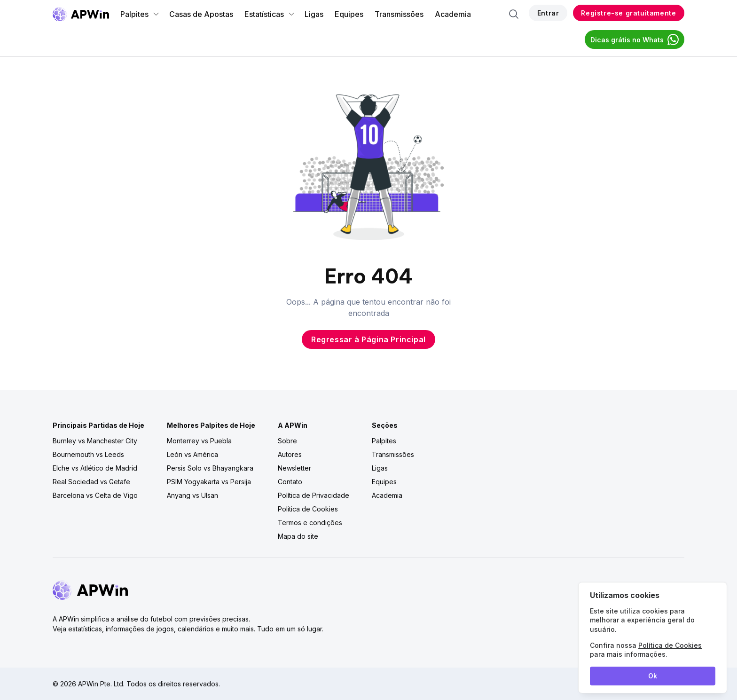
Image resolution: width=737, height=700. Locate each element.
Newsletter (294, 468)
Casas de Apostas (201, 14)
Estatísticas (270, 14)
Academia (453, 14)
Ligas (314, 14)
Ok (653, 676)
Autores (290, 454)
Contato (290, 482)
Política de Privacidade (314, 495)
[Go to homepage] (81, 14)
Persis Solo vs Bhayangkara (210, 468)
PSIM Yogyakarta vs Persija (209, 482)
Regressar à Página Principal (368, 339)
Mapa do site (298, 536)
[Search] (514, 14)
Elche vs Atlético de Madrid (95, 468)
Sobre (287, 441)
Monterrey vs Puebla (199, 441)
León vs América (192, 454)
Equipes (349, 14)
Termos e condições (310, 523)
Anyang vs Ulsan (192, 495)
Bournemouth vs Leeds (88, 454)
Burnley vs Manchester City (95, 441)
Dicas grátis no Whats (635, 39)
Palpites (140, 14)
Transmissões (399, 14)
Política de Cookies (308, 509)
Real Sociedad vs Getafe (91, 482)
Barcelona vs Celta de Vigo (95, 495)
